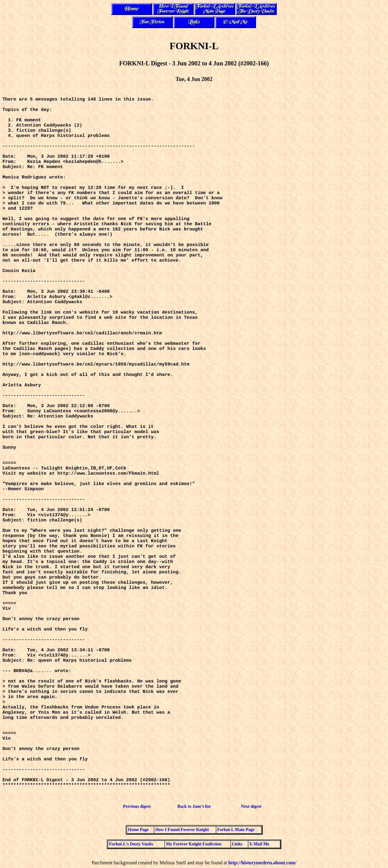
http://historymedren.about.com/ (262, 863)
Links (237, 844)
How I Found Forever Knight (182, 830)
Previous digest (137, 806)
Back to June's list (194, 806)
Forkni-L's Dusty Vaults (131, 844)
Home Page (138, 830)
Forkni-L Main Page (236, 830)
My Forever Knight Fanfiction (194, 844)
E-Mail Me (259, 844)
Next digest (251, 806)
